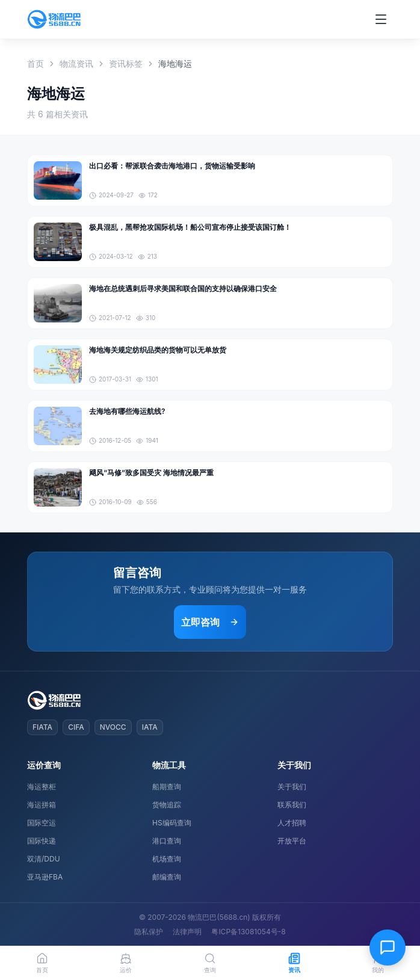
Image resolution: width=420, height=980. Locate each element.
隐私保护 (149, 932)
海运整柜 (42, 787)
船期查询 (167, 787)
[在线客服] (388, 948)
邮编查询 (167, 877)
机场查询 (167, 859)
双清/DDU (44, 859)
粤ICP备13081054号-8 (248, 932)
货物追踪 (167, 805)
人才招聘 (292, 823)
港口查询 (167, 841)
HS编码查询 (172, 823)
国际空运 (42, 823)
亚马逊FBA (45, 877)
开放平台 (292, 841)
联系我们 (292, 805)
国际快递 (42, 841)
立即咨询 (210, 622)
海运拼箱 (42, 805)
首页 (36, 63)
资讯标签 (126, 63)
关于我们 (292, 787)
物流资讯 (76, 63)
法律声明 (187, 932)
